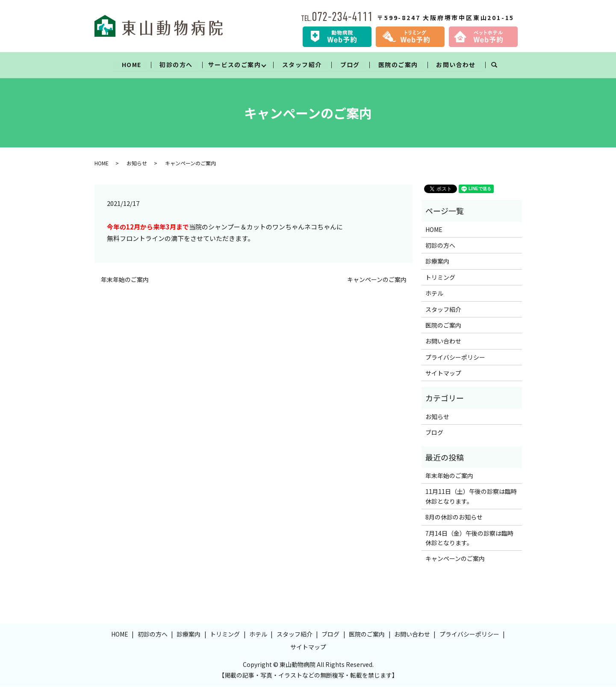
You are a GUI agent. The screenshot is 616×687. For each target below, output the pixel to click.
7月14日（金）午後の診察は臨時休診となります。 (469, 538)
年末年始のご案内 (125, 280)
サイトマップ (443, 373)
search (499, 65)
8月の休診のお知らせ (454, 517)
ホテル (434, 294)
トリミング (440, 277)
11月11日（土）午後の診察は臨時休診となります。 (471, 496)
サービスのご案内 (234, 65)
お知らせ (137, 163)
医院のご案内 (398, 65)
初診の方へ (176, 65)
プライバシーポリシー (455, 357)
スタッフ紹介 (302, 65)
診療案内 (437, 261)
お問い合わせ (456, 65)
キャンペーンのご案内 (377, 280)
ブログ (350, 65)
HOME (131, 65)
